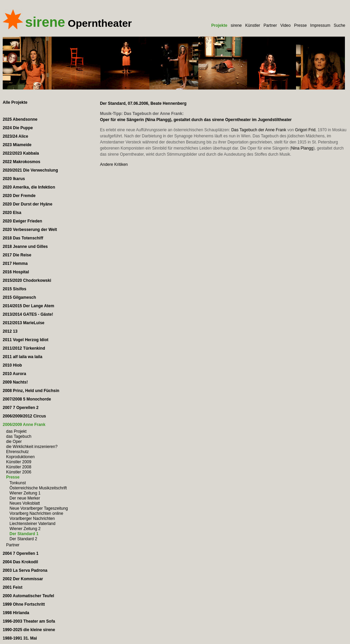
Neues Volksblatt (25, 503)
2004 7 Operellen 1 (21, 553)
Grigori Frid (305, 130)
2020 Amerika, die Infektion (29, 187)
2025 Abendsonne (20, 119)
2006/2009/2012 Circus (24, 416)
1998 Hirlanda (16, 613)
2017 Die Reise (17, 255)
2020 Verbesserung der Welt (30, 230)
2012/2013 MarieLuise (24, 323)
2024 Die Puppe (18, 128)
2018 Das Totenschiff (23, 238)
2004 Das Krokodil (20, 562)
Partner (270, 25)
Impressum (320, 25)
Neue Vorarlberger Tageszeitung (39, 508)
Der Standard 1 (24, 534)
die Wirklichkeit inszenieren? (32, 447)
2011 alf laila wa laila (23, 357)
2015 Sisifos (14, 289)
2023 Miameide (17, 145)
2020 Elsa (12, 213)
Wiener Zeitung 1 (25, 493)
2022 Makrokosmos (22, 162)
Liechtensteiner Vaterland (32, 524)
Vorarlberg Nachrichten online (36, 513)
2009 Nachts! (15, 382)
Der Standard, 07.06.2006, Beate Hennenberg (143, 103)
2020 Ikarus (14, 179)
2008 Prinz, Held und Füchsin (31, 391)
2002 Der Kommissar (23, 579)
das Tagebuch (19, 436)
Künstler (253, 25)
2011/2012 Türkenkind (24, 348)
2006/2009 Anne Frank (24, 425)
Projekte (219, 25)
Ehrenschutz (17, 452)
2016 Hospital (16, 272)
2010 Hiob (12, 365)
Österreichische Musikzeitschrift (38, 488)
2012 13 (10, 331)
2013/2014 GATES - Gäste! (28, 314)
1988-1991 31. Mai (20, 638)
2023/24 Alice (15, 136)
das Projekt (16, 431)
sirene (236, 25)
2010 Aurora (14, 374)
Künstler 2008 (19, 467)
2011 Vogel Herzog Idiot (25, 340)
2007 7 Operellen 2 (21, 408)
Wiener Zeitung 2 (25, 529)
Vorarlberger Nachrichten (32, 519)
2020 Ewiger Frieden (22, 221)
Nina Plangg (302, 148)
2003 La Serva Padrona (25, 570)
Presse (300, 25)
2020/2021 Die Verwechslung (30, 170)
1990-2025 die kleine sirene (29, 630)
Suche (339, 25)
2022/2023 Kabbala (21, 153)
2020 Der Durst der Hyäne (27, 204)
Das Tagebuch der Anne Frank (259, 130)
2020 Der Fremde (19, 196)
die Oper (14, 442)
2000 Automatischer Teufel (28, 596)
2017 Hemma (15, 264)
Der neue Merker (25, 498)
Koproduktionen (20, 457)
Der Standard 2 (23, 539)
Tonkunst (18, 483)
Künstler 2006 (19, 472)
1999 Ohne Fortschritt (24, 604)
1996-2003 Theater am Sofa (29, 621)
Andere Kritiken (114, 164)
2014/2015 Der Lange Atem (29, 306)
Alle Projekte (15, 102)
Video (285, 25)
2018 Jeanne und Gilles (25, 247)
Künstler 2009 (19, 462)
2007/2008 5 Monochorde (27, 399)
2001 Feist (13, 587)
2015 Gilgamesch (19, 297)
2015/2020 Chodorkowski (27, 280)
